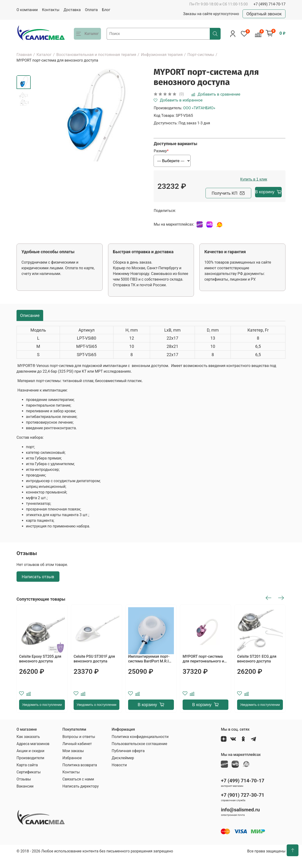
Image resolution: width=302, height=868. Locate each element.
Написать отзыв (38, 587)
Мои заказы (73, 761)
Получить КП (184, 203)
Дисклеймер (123, 768)
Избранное (72, 768)
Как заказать (28, 747)
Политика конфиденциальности (140, 747)
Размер (160, 151)
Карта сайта (27, 775)
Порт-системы (201, 55)
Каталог (44, 55)
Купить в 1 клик (236, 191)
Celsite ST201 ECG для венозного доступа (257, 669)
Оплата (91, 10)
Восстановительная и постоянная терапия (96, 55)
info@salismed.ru (240, 820)
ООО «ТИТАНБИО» (199, 108)
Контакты (51, 10)
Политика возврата (80, 775)
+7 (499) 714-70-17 (269, 4)
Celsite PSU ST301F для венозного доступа (94, 669)
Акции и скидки (30, 761)
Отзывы (24, 790)
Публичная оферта (128, 761)
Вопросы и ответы (79, 747)
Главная (24, 55)
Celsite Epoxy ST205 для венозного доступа (40, 669)
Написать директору (80, 797)
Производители (30, 768)
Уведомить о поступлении (42, 715)
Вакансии (25, 797)
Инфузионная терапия (162, 55)
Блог (106, 10)
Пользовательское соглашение (139, 754)
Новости (119, 775)
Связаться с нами (78, 790)
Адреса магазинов (33, 754)
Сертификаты (29, 782)
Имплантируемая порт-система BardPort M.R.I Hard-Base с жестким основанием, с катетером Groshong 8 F (151, 669)
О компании (27, 10)
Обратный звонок (264, 14)
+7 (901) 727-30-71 (243, 805)
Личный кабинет (77, 754)
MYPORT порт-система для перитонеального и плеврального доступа (203, 669)
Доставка (72, 10)
